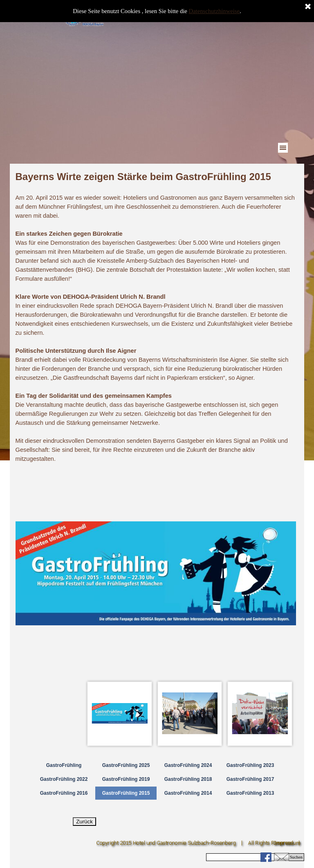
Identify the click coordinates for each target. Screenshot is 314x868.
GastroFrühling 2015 (126, 793)
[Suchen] (247, 857)
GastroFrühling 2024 (188, 765)
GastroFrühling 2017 (250, 779)
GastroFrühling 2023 (250, 765)
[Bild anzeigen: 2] (190, 714)
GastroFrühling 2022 (64, 779)
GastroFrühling (64, 765)
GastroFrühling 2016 (64, 793)
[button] (281, 856)
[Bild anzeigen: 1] (120, 714)
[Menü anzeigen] (283, 148)
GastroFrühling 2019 (126, 779)
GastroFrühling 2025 (126, 765)
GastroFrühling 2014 (188, 793)
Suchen (296, 857)
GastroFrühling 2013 (250, 793)
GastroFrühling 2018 (188, 779)
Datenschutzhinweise (214, 11)
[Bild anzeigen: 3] (260, 714)
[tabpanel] (156, 316)
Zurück (84, 822)
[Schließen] (308, 7)
